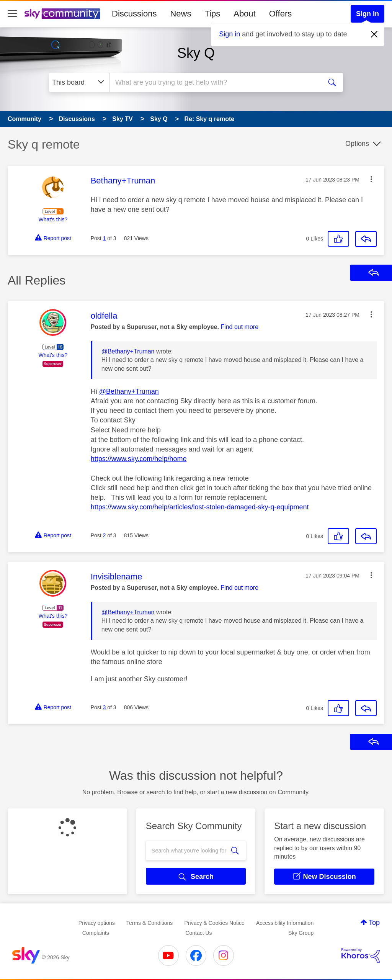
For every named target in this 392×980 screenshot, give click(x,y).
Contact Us (198, 933)
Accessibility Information (285, 923)
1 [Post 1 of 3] (105, 238)
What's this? (53, 219)
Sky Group (301, 933)
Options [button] (357, 144)
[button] (371, 179)
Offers (281, 14)
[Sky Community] (62, 14)
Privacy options (97, 923)
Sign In (367, 14)
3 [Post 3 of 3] (105, 707)
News (180, 14)
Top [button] (374, 923)
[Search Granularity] (79, 82)
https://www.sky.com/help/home (139, 459)
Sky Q (196, 53)
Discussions (134, 14)
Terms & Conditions (149, 923)
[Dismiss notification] (374, 34)
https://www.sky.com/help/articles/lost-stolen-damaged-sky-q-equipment (200, 507)
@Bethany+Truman (128, 351)
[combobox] (215, 82)
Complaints (96, 933)
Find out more (239, 327)
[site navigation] (12, 14)
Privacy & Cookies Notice (215, 923)
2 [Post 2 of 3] (105, 535)
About (245, 14)
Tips (212, 14)
